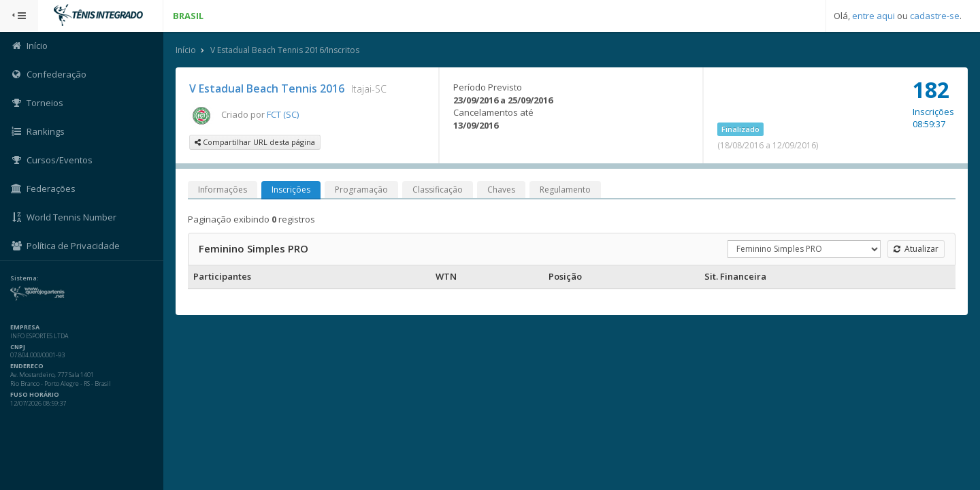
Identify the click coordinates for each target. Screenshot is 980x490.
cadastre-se (935, 16)
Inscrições (291, 190)
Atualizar (916, 249)
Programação (361, 190)
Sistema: (24, 278)
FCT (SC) (283, 114)
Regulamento (565, 190)
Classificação (438, 190)
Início (186, 50)
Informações (223, 190)
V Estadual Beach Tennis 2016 (267, 88)
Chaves (501, 190)
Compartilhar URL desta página (255, 142)
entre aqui (873, 16)
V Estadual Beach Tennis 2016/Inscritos (285, 50)
